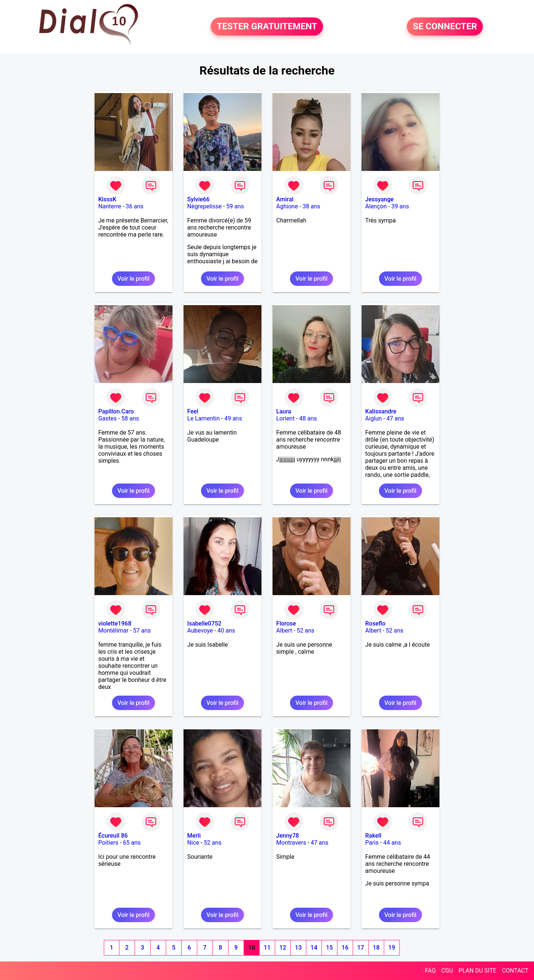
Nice (193, 843)
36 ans (135, 206)
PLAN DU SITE (478, 971)
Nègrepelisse (205, 206)
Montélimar (113, 631)
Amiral (285, 199)
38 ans (311, 206)
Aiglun (374, 418)
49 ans (233, 418)
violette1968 (115, 623)
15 (329, 948)
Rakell (373, 836)
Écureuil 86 (113, 836)
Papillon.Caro (116, 411)
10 (251, 948)
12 (283, 948)
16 (345, 948)
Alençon (376, 206)
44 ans (392, 843)
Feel (193, 411)
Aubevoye (200, 631)
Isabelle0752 (204, 623)
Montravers (291, 843)
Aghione (287, 206)
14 (314, 948)
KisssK (107, 199)
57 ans (142, 631)
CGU (447, 971)
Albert (284, 631)
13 (298, 948)
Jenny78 (288, 836)
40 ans (226, 631)
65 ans (132, 843)
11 (267, 948)
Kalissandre (381, 411)
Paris (372, 843)
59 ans (235, 206)
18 (376, 948)
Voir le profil (133, 279)
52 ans (306, 631)
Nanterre (110, 206)
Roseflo (375, 623)
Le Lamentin (204, 418)
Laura (284, 411)
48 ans (308, 418)
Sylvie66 (198, 199)
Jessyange (380, 199)
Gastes (108, 418)
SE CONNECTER (445, 27)
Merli (194, 836)
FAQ (430, 971)
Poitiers (108, 843)
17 (360, 948)
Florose (286, 623)
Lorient (286, 418)
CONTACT (515, 971)
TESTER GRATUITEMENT (267, 27)
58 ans (130, 418)
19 (392, 948)
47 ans (395, 418)
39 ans (400, 206)
